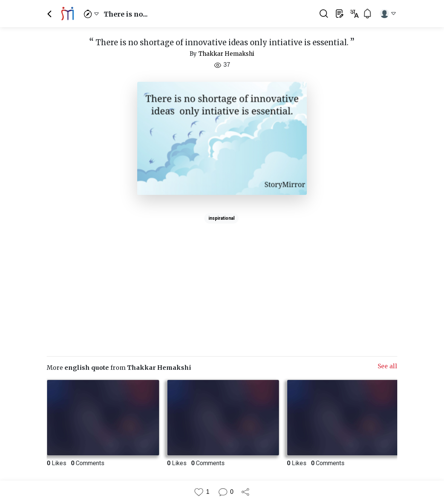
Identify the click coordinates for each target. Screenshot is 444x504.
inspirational (221, 218)
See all (387, 366)
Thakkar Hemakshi (226, 54)
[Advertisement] (222, 279)
